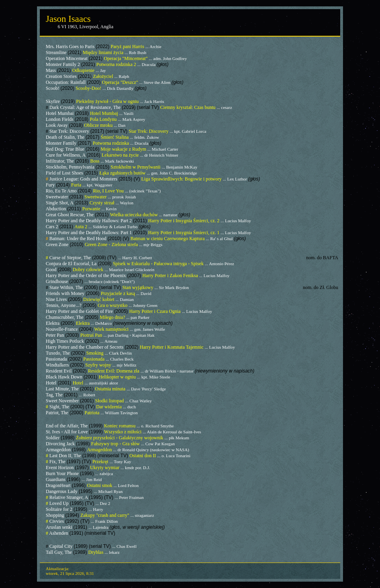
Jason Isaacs (68, 19)
